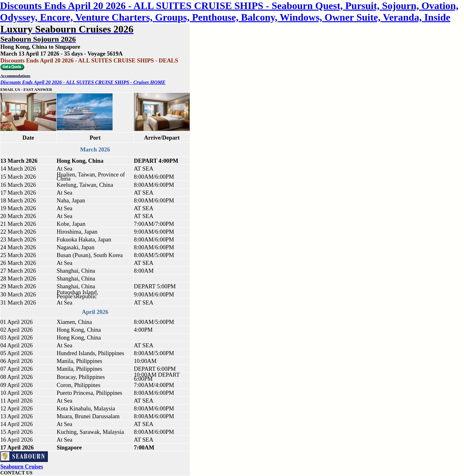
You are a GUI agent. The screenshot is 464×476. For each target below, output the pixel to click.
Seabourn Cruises (22, 467)
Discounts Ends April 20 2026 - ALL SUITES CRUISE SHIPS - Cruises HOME (83, 82)
